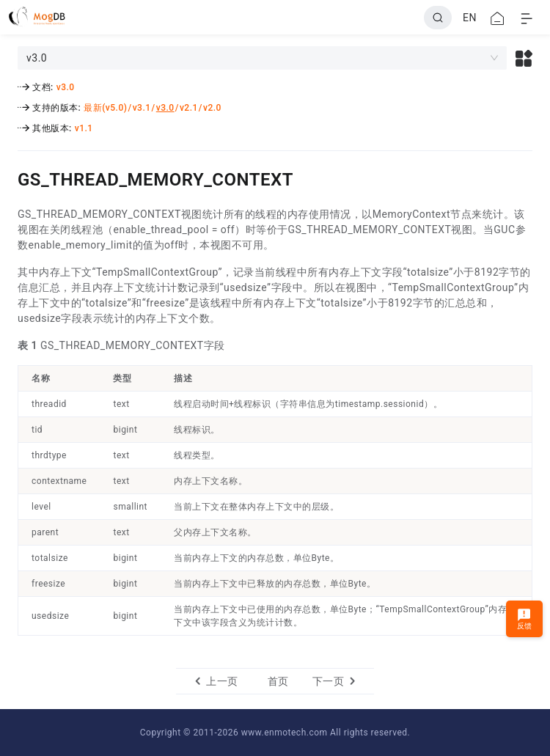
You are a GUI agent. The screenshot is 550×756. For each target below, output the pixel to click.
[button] (524, 58)
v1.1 (84, 128)
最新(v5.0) (105, 108)
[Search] (438, 18)
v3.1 (142, 108)
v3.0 (66, 87)
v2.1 (189, 108)
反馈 (525, 619)
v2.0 (212, 108)
